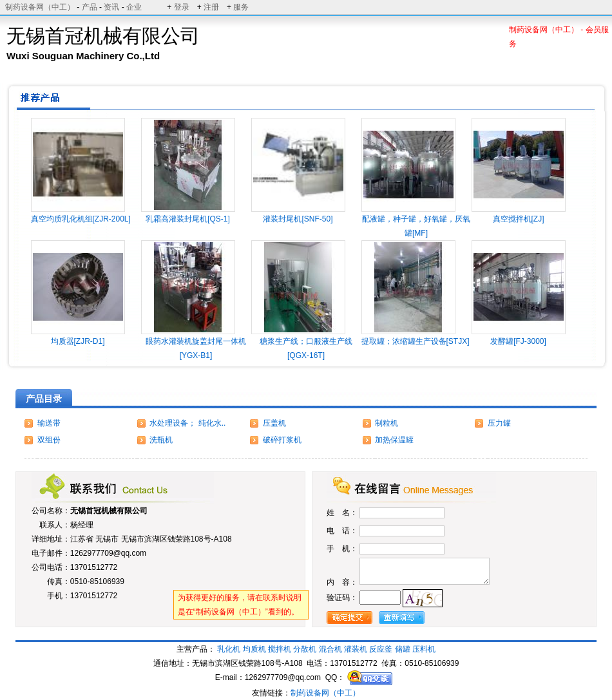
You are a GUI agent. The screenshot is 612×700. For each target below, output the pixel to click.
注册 (211, 7)
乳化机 (229, 649)
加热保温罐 (394, 440)
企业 (134, 7)
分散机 (305, 649)
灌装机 (356, 649)
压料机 (424, 649)
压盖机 (274, 423)
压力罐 (499, 423)
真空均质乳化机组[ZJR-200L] (81, 219)
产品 (90, 7)
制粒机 (387, 423)
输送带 (49, 423)
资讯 (111, 7)
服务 (241, 7)
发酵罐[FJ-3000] (518, 341)
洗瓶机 (161, 440)
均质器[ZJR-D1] (78, 341)
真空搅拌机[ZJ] (519, 219)
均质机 (254, 649)
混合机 (330, 649)
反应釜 (381, 649)
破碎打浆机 (282, 440)
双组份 (49, 440)
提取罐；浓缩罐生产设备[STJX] (416, 341)
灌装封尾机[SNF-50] (298, 219)
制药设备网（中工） (40, 7)
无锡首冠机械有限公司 (109, 511)
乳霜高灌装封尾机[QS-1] (188, 219)
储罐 (403, 649)
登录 (182, 7)
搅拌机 (280, 649)
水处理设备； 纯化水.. (187, 423)
